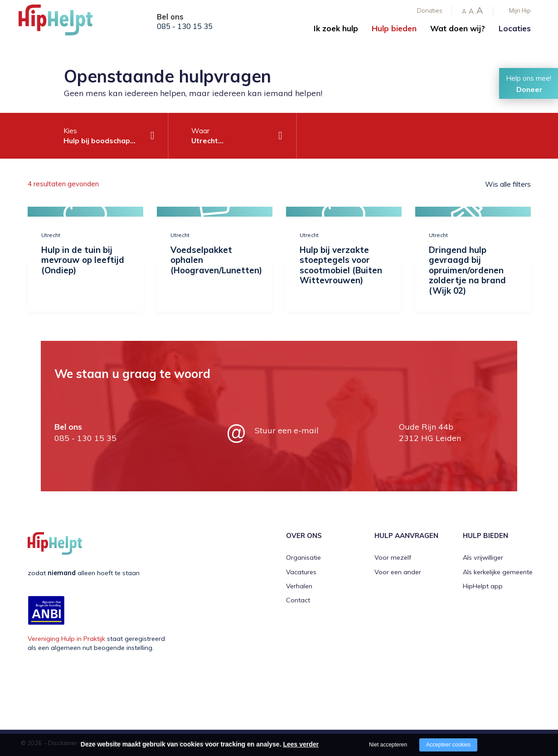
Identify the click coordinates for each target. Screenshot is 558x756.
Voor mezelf (393, 557)
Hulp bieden (394, 28)
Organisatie (303, 557)
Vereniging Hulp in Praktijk (66, 639)
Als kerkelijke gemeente (498, 572)
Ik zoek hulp (336, 28)
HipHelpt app (483, 586)
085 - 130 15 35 (185, 26)
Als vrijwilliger (483, 557)
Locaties (515, 28)
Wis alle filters (508, 184)
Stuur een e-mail (287, 430)
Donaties (430, 10)
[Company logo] (64, 23)
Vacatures (301, 572)
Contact (298, 600)
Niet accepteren (388, 745)
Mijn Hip (520, 10)
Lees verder (301, 744)
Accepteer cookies (448, 745)
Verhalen (299, 586)
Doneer (529, 89)
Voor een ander (398, 572)
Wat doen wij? (458, 28)
